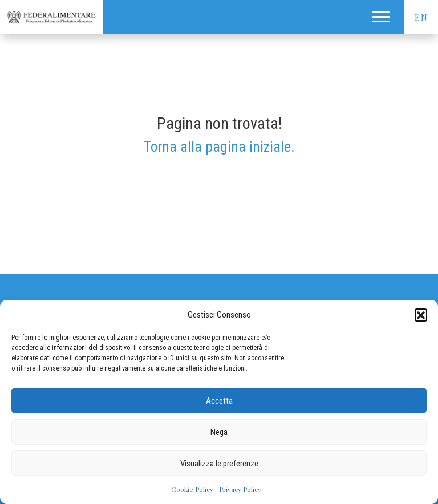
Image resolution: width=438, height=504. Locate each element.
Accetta (219, 401)
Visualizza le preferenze (219, 464)
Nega (219, 432)
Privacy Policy (240, 489)
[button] (421, 315)
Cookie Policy (192, 489)
